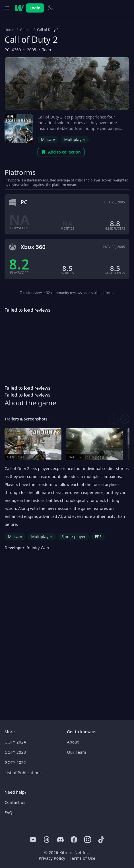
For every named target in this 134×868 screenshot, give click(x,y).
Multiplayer (75, 139)
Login (35, 8)
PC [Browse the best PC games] (7, 50)
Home (9, 30)
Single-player (74, 537)
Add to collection (61, 152)
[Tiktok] (101, 840)
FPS (98, 537)
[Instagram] (88, 840)
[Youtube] (33, 840)
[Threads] (47, 840)
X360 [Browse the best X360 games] (16, 50)
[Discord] (60, 840)
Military (48, 139)
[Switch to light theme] (50, 8)
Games (26, 30)
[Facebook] (74, 840)
